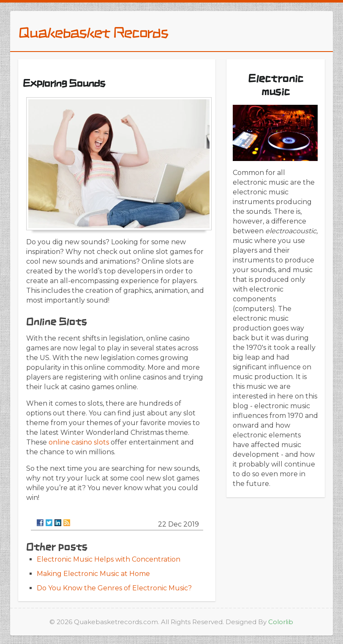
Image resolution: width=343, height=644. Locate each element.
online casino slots (79, 442)
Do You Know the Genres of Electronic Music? (114, 588)
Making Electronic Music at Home (93, 574)
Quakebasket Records (93, 32)
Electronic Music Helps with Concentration (109, 559)
